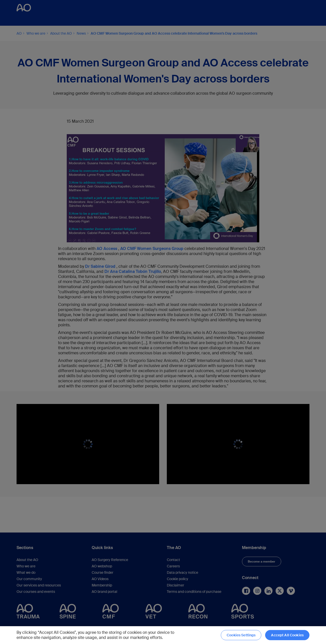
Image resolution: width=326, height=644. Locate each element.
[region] (163, 635)
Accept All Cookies (287, 635)
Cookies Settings (241, 635)
